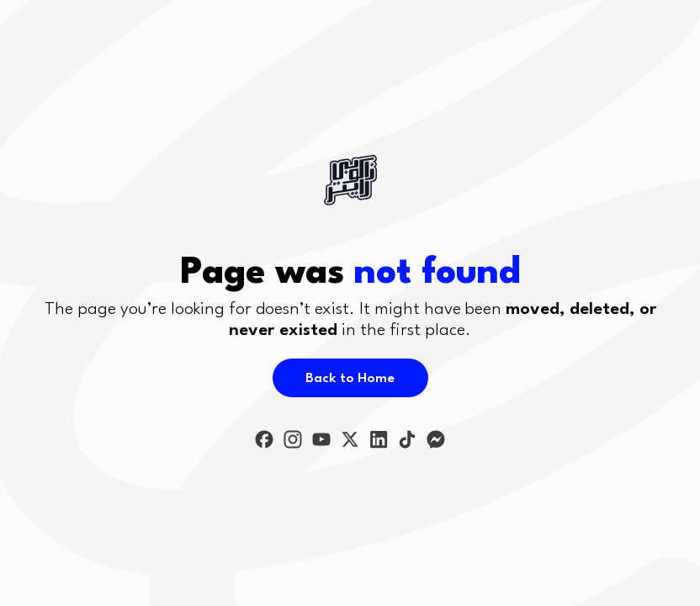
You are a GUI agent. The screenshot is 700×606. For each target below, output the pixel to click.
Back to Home (350, 379)
